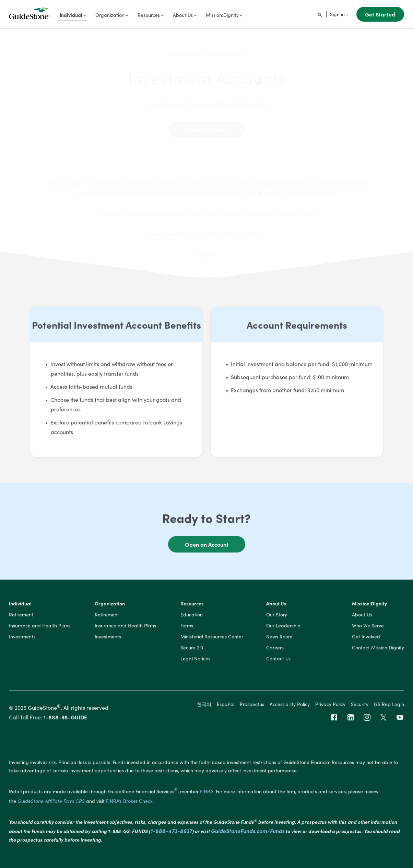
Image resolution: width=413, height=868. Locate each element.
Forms (187, 627)
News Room (279, 638)
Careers (275, 649)
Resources (192, 605)
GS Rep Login (389, 705)
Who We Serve (368, 627)
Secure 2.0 (192, 649)
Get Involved (366, 638)
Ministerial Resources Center (212, 638)
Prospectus (252, 705)
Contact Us (278, 660)
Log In (206, 248)
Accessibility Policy (290, 705)
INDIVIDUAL (185, 48)
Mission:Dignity (369, 605)
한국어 (204, 705)
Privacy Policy (330, 705)
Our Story (277, 616)
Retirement (21, 616)
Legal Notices (195, 660)
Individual (20, 605)
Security (360, 705)
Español (226, 705)
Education (192, 616)
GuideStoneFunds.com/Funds (248, 832)
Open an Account (207, 124)
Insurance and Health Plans (40, 627)
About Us (276, 605)
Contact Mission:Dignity (378, 649)
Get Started (380, 14)
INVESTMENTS (226, 48)
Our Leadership (283, 627)
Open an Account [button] (207, 546)
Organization (110, 605)
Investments (22, 638)
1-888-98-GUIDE (65, 719)
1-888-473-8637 (171, 832)
